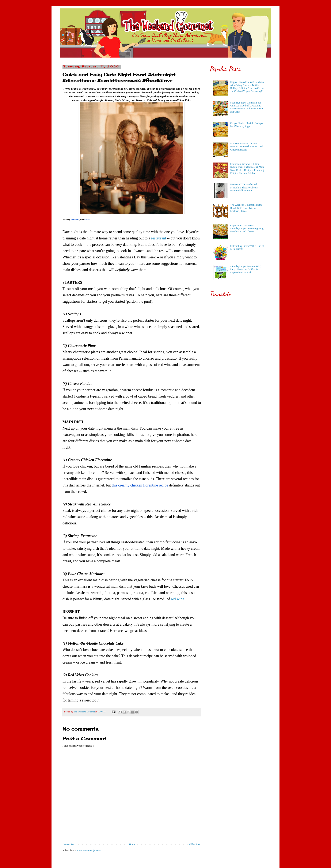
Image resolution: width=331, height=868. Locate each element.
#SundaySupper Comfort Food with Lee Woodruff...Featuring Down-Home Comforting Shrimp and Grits (247, 107)
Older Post (195, 844)
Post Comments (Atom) (88, 851)
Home (132, 844)
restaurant (159, 238)
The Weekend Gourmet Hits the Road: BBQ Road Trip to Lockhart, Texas (246, 208)
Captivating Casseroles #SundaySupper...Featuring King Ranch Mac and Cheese (247, 229)
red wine (178, 599)
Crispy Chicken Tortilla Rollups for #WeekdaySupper (246, 125)
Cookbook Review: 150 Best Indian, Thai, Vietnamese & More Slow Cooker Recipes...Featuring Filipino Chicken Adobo (247, 169)
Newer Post (69, 844)
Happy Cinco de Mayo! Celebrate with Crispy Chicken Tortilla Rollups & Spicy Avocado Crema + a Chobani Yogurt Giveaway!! (247, 87)
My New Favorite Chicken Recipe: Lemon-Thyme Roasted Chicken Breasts (246, 147)
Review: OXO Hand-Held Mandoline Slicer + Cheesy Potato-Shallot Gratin (244, 187)
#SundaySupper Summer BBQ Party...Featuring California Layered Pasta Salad (246, 269)
